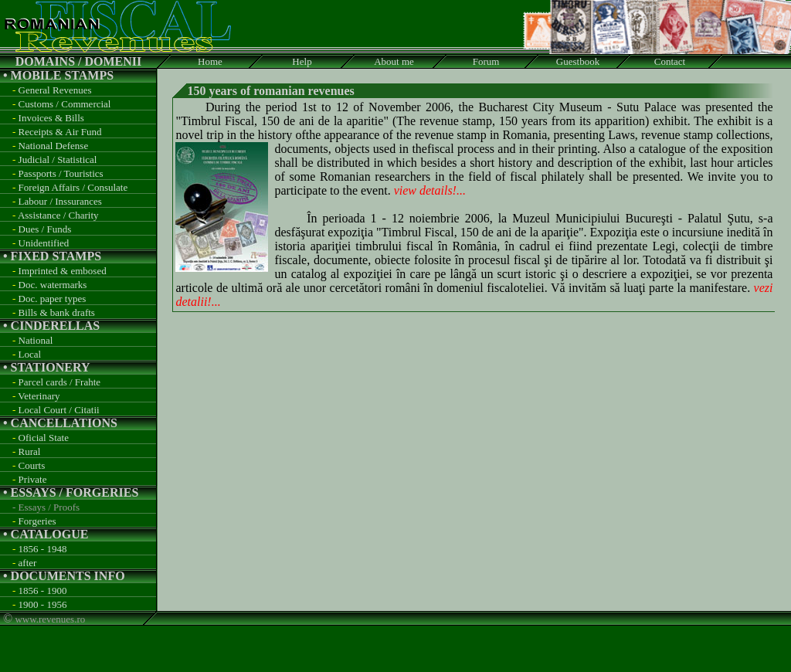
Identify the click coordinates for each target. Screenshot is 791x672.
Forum (486, 61)
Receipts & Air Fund (60, 132)
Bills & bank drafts (57, 312)
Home (210, 61)
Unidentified (44, 243)
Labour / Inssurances (60, 201)
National (36, 340)
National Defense (54, 146)
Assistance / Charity (58, 215)
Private (33, 479)
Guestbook (578, 61)
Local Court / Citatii (59, 410)
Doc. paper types (53, 299)
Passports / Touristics (61, 173)
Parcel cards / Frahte (59, 382)
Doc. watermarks (53, 285)
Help (302, 61)
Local (30, 354)
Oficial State (44, 438)
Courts (32, 465)
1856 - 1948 (43, 549)
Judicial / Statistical (58, 160)
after (28, 563)
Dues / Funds (45, 229)
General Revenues (55, 90)
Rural (30, 451)
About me (394, 61)
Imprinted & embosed (63, 271)
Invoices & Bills (51, 118)
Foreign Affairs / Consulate (73, 187)
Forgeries (37, 521)
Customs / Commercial (65, 104)
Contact (670, 61)
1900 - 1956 (43, 604)
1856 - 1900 (43, 591)
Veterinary (39, 396)
